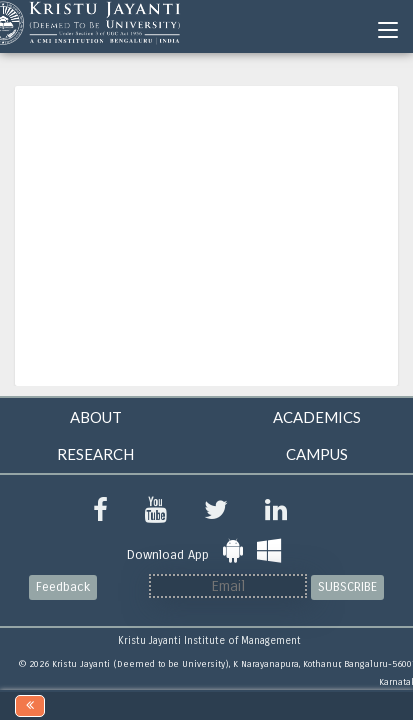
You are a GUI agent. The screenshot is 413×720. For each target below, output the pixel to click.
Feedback (63, 587)
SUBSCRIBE (347, 587)
